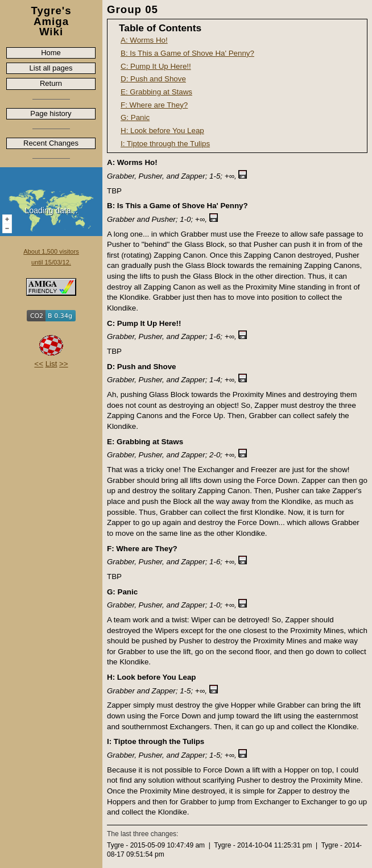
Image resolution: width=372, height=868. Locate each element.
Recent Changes (51, 143)
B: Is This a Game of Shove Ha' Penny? (187, 53)
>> (64, 364)
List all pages (51, 68)
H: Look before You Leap (162, 131)
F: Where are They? (154, 105)
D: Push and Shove (153, 79)
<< (39, 364)
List (51, 364)
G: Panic (135, 117)
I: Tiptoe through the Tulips (165, 144)
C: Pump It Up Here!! (156, 66)
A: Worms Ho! (144, 40)
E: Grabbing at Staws (156, 92)
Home (51, 53)
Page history (51, 113)
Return (51, 83)
